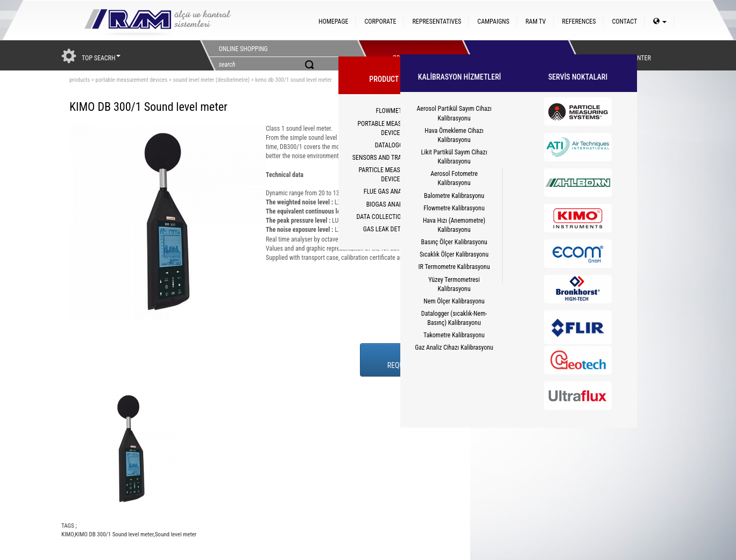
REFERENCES (579, 22)
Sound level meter (176, 534)
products (80, 80)
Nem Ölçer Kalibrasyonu (454, 301)
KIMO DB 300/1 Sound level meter (114, 534)
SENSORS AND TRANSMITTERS (392, 158)
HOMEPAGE (333, 22)
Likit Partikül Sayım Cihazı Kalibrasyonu (454, 157)
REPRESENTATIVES (437, 22)
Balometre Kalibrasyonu (454, 196)
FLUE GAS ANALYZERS (392, 192)
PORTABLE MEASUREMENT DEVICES (392, 128)
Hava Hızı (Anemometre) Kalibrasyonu (454, 225)
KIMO (68, 534)
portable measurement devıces (131, 80)
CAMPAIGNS (493, 22)
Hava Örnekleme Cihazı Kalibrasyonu (454, 135)
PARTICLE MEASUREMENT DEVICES (392, 175)
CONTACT (624, 22)
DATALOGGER (392, 145)
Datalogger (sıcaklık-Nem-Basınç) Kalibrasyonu (454, 318)
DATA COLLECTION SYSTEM (392, 217)
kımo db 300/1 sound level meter (293, 80)
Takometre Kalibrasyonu (454, 335)
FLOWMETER (392, 111)
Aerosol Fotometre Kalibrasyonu (454, 178)
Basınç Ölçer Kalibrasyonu (454, 242)
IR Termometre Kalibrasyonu (454, 267)
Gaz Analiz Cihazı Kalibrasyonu (454, 348)
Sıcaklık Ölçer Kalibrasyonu (454, 254)
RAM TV (536, 22)
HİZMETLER (512, 55)
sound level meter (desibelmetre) (211, 80)
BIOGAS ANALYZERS (392, 204)
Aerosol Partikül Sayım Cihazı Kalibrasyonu (454, 113)
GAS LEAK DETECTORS (392, 229)
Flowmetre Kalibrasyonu (454, 208)
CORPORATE (380, 22)
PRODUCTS (407, 55)
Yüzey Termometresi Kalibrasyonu (454, 284)
